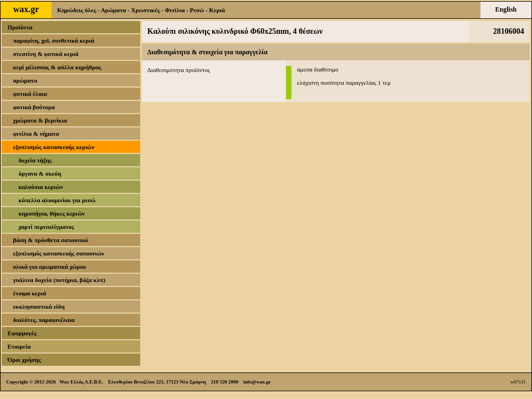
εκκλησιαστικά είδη (39, 306)
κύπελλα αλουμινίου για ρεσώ (57, 200)
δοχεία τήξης (35, 160)
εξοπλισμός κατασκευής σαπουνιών (58, 253)
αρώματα (25, 80)
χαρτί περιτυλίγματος (46, 227)
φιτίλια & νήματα (36, 134)
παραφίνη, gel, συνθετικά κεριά (53, 40)
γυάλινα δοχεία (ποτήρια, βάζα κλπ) (59, 280)
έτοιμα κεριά (29, 293)
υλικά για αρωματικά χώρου (49, 267)
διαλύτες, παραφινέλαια (44, 320)
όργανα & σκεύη (40, 173)
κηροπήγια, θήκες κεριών (51, 213)
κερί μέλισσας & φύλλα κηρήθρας (57, 67)
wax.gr (26, 9)
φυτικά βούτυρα (34, 107)
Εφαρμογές (22, 333)
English (506, 9)
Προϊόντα (20, 27)
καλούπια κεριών (40, 187)
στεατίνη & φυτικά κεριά (45, 54)
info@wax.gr (257, 382)
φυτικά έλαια (30, 94)
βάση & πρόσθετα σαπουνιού (50, 240)
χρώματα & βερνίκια (40, 120)
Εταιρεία (19, 346)
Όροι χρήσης (24, 360)
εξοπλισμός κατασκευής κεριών (53, 147)
